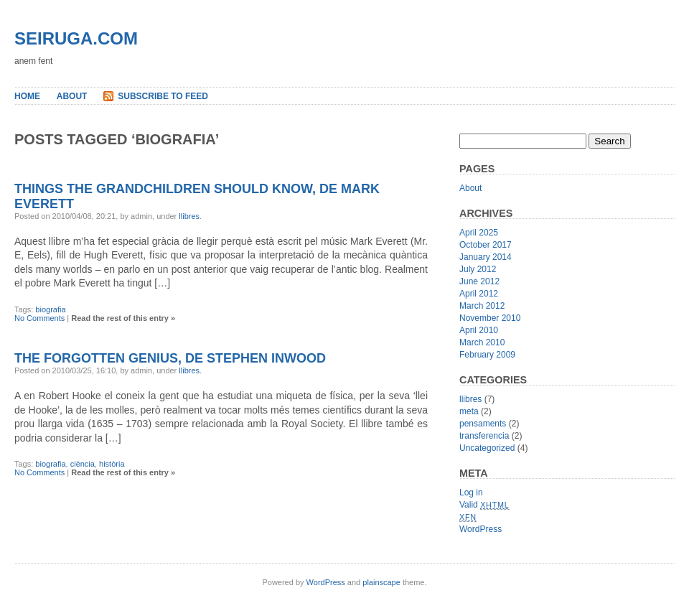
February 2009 (487, 355)
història (112, 464)
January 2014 (486, 257)
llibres (189, 216)
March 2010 (482, 342)
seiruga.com (76, 38)
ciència (83, 464)
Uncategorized (487, 448)
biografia (50, 309)
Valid (484, 505)
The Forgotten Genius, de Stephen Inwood (170, 358)
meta (469, 411)
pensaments (483, 424)
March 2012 (482, 306)
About (72, 96)
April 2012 (479, 294)
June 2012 (479, 281)
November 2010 (490, 318)
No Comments (39, 318)
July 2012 (478, 269)
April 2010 (479, 330)
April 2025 (479, 233)
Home (27, 96)
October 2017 (486, 245)
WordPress (481, 529)
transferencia (484, 436)
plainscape (381, 582)
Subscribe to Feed (163, 96)
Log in (471, 493)
